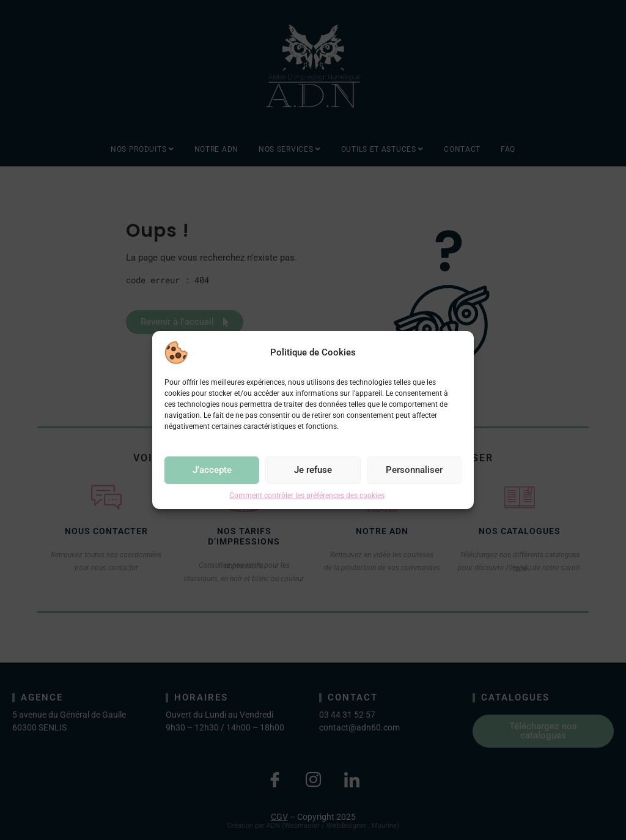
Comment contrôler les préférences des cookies (307, 496)
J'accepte (212, 470)
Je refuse (313, 470)
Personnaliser (414, 470)
